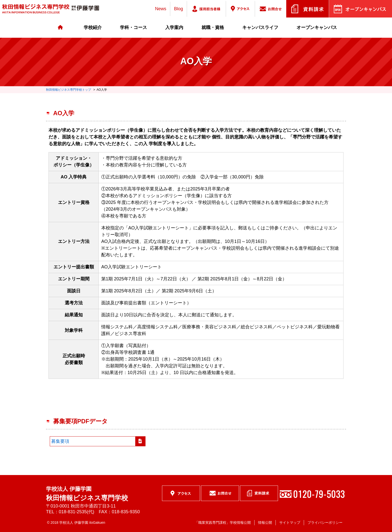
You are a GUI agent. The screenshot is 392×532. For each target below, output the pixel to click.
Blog (178, 9)
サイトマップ (290, 523)
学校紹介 (93, 27)
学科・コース (133, 27)
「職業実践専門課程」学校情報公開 (223, 523)
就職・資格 (213, 27)
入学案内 (174, 27)
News (161, 9)
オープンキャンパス (317, 27)
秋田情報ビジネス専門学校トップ (68, 90)
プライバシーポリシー (325, 523)
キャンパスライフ (260, 27)
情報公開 (265, 523)
